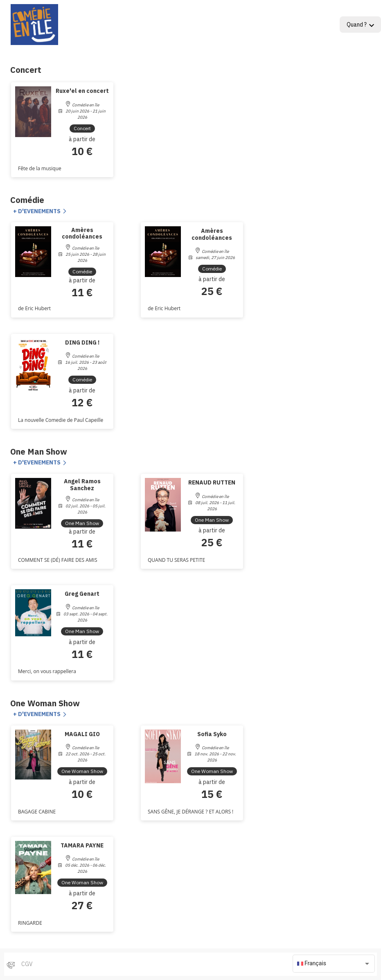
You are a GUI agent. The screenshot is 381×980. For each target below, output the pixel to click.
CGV (27, 964)
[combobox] (334, 964)
